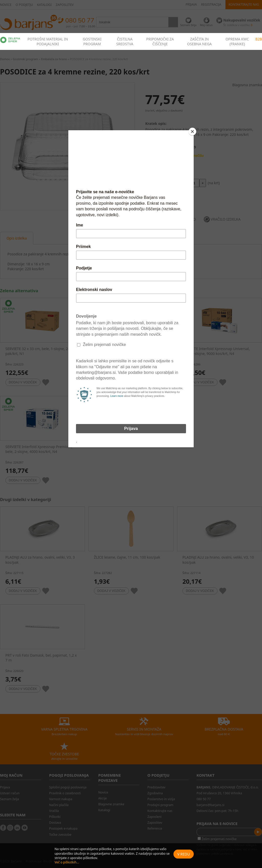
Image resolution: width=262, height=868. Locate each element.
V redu (184, 854)
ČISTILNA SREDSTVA (125, 41)
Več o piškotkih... (67, 862)
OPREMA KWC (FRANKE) (237, 41)
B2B (259, 39)
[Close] (192, 132)
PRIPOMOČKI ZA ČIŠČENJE (160, 41)
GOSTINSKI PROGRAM (92, 41)
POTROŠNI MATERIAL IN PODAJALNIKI (48, 41)
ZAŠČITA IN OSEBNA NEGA (199, 41)
